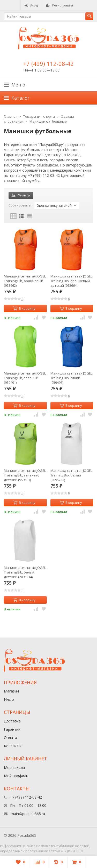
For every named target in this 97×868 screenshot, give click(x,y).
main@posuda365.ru (28, 814)
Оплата (10, 738)
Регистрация (59, 5)
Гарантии (12, 729)
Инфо (9, 699)
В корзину (24, 308)
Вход (31, 5)
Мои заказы (14, 767)
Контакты (13, 746)
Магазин (11, 691)
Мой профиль (16, 776)
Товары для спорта (39, 116)
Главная (11, 116)
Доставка (12, 721)
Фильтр (21, 195)
